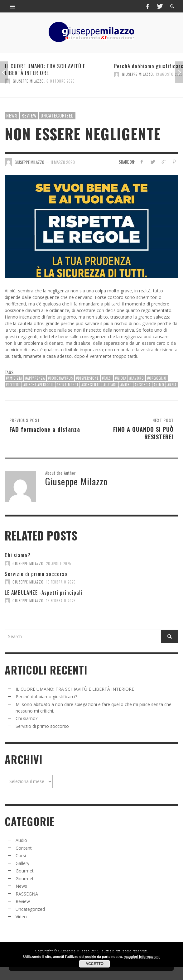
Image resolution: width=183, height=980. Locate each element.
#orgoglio (157, 378)
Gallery (22, 863)
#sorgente (91, 385)
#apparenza (35, 378)
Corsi (21, 855)
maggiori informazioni (142, 957)
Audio (21, 840)
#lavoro (137, 378)
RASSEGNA (27, 894)
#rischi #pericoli (39, 385)
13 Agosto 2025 (169, 74)
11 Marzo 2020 (63, 162)
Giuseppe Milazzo (28, 81)
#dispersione (87, 378)
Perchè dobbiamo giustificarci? (46, 697)
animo (159, 385)
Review (29, 115)
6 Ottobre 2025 (60, 81)
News (12, 115)
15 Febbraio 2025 (61, 582)
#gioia (121, 378)
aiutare (110, 385)
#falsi (107, 378)
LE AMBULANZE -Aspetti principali (43, 592)
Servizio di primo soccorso (36, 574)
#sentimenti (67, 385)
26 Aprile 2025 (59, 563)
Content (24, 848)
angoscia (143, 385)
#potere (13, 385)
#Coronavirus (60, 378)
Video (21, 917)
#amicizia (14, 378)
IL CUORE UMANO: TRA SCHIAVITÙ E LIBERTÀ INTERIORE (45, 69)
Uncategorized (57, 115)
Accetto (94, 964)
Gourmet (25, 871)
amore (126, 385)
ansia (172, 385)
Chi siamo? (18, 555)
